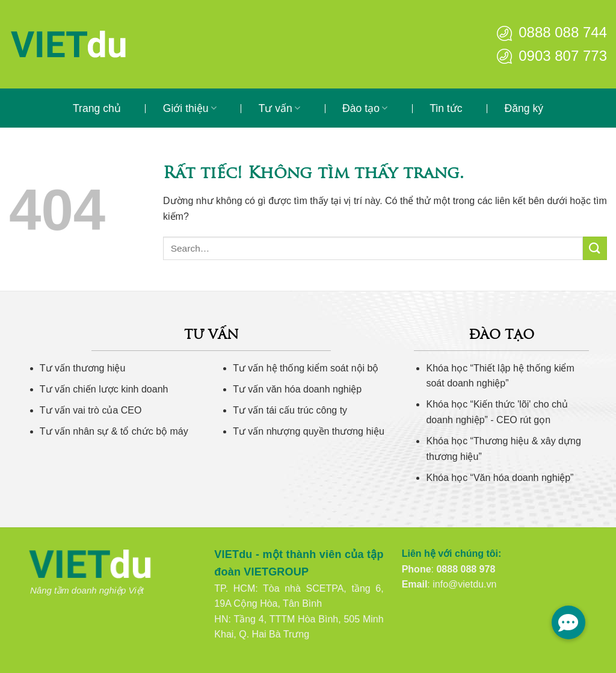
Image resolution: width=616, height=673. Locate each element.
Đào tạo (365, 108)
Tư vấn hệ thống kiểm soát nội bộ (306, 368)
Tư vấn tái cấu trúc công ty (290, 410)
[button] (568, 622)
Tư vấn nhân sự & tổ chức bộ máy (114, 431)
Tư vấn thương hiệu (83, 368)
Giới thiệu (190, 108)
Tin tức (446, 108)
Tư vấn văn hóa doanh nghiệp (297, 389)
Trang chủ (97, 108)
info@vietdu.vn (464, 584)
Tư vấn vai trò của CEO (91, 410)
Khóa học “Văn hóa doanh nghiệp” (500, 478)
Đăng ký (524, 108)
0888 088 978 (466, 569)
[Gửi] (595, 248)
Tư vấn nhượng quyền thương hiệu (309, 431)
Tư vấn (279, 108)
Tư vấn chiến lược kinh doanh (104, 389)
